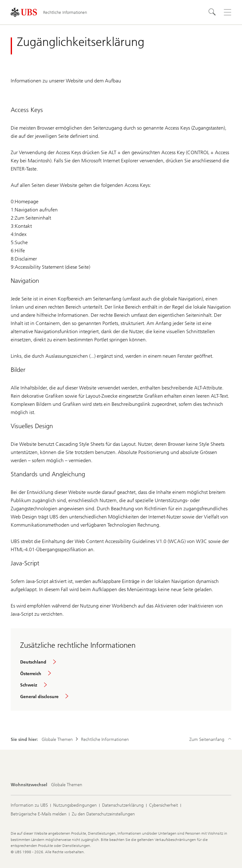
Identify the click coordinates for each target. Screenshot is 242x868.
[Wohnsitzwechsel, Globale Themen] (67, 785)
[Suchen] (212, 12)
